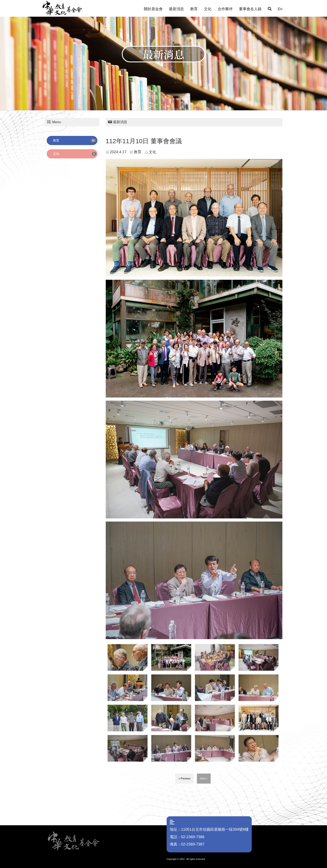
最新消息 (176, 9)
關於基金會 (153, 9)
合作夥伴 (225, 9)
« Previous (184, 779)
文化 (208, 9)
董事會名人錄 (250, 9)
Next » (204, 779)
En (280, 9)
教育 (194, 9)
